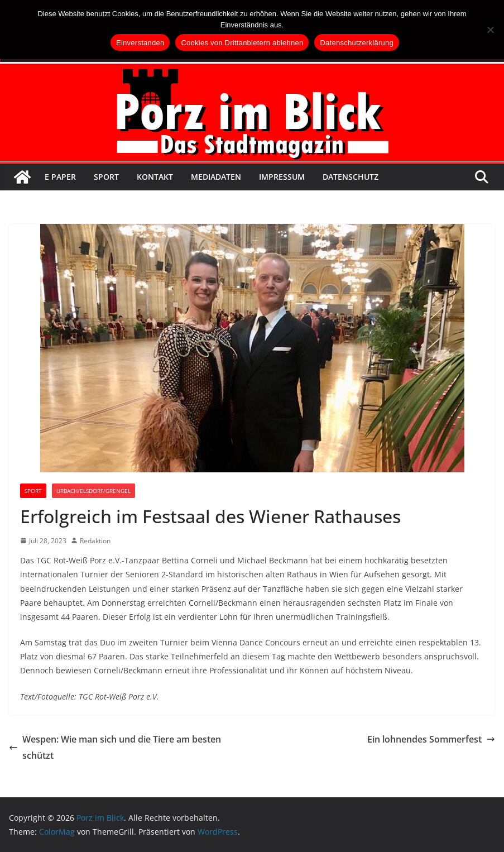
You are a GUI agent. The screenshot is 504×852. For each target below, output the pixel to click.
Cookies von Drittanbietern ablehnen (242, 43)
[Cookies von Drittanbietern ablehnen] (490, 30)
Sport (106, 177)
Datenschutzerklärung (356, 43)
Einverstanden (140, 43)
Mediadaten (216, 177)
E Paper (60, 177)
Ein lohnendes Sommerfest (431, 739)
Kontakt (155, 177)
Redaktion (95, 541)
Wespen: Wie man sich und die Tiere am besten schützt (115, 747)
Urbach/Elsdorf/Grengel (93, 491)
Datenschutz (351, 177)
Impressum (282, 177)
